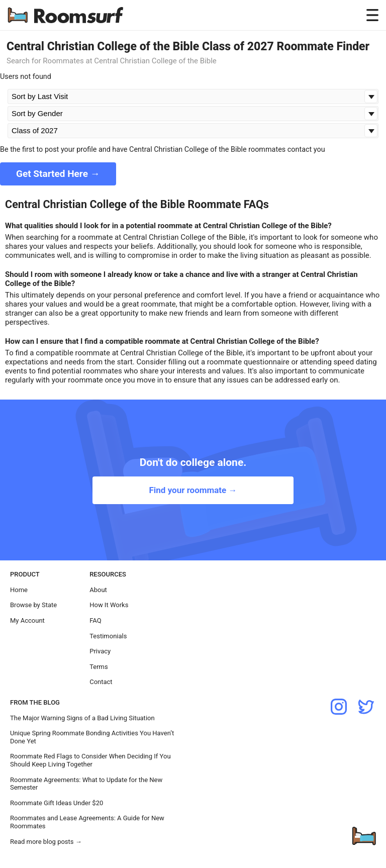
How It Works (109, 605)
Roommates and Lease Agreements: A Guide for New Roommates (87, 822)
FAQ (95, 620)
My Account (27, 620)
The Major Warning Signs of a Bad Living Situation (82, 718)
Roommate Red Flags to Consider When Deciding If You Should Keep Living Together (90, 760)
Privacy (100, 651)
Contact (101, 682)
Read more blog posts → (46, 842)
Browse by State (33, 605)
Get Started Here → (58, 174)
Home (19, 590)
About (98, 590)
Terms (99, 667)
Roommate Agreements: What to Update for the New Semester (86, 784)
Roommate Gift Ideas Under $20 (57, 803)
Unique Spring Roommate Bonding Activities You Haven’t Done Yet (92, 737)
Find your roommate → (193, 490)
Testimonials (108, 636)
